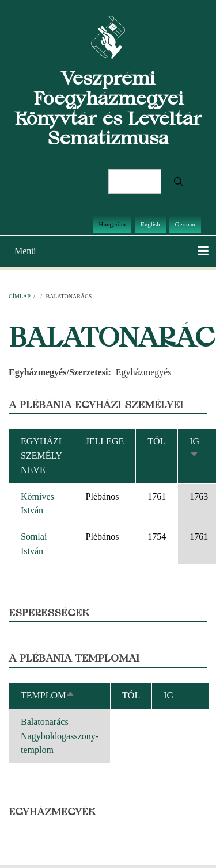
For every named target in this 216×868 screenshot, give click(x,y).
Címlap (19, 296)
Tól (156, 441)
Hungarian (112, 224)
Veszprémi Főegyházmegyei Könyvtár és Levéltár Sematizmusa (108, 108)
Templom (48, 695)
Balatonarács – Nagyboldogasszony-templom (60, 736)
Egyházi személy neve (41, 456)
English (150, 224)
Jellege (105, 441)
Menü (25, 251)
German (185, 224)
